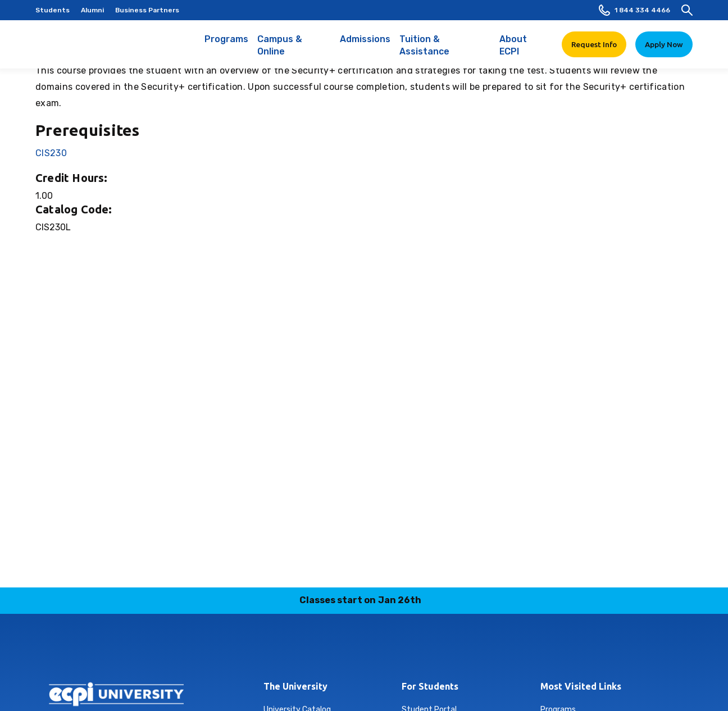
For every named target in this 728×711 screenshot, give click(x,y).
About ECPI (524, 51)
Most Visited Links (581, 686)
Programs (226, 45)
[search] (687, 10)
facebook (430, 651)
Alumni (92, 10)
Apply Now (664, 44)
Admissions (365, 45)
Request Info (594, 44)
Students (53, 10)
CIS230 (51, 153)
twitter (377, 651)
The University (295, 686)
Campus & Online (294, 51)
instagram (298, 651)
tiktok (351, 651)
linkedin (325, 651)
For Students (430, 686)
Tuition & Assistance (445, 51)
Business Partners (147, 10)
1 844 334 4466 (634, 10)
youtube (404, 651)
